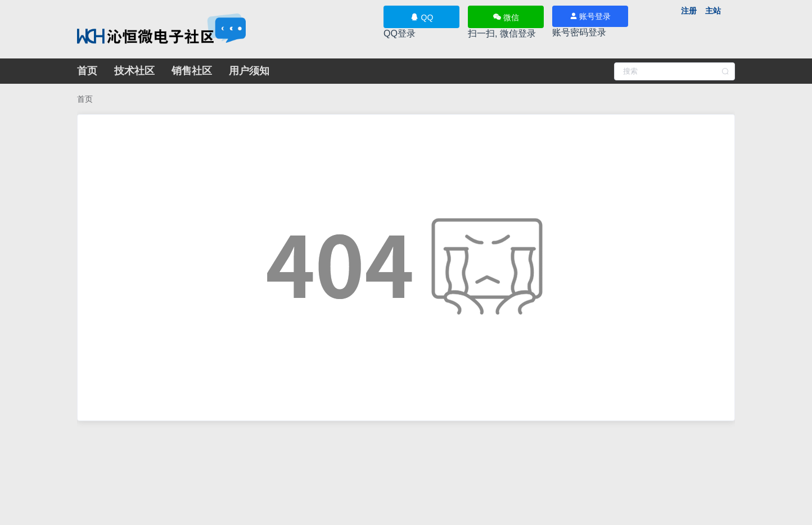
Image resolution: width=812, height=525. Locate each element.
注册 (689, 11)
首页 (87, 71)
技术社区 (134, 71)
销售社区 (192, 71)
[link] (85, 99)
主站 (713, 11)
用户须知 (249, 71)
